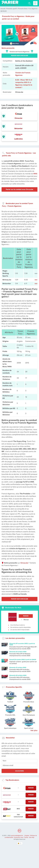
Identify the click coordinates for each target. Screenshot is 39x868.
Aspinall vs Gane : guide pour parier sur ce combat (23, 663)
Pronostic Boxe (29, 702)
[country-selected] (19, 843)
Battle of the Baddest (24, 61)
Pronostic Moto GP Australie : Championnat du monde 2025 (20, 670)
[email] (19, 765)
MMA (35, 174)
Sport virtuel (29, 728)
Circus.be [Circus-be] (24, 563)
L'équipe (27, 835)
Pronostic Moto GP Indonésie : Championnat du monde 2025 (20, 678)
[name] (19, 761)
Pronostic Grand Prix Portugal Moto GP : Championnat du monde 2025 (23, 648)
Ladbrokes (19, 139)
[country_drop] (21, 843)
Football (10, 702)
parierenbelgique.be (17, 835)
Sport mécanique (10, 728)
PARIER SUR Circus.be (20, 56)
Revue (25, 620)
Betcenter (19, 128)
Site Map (32, 837)
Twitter (26, 837)
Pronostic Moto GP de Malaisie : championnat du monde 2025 (20, 655)
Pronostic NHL (10, 715)
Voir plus (34, 730)
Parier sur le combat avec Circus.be (19, 189)
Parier (26, 616)
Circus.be (18, 118)
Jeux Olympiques (29, 715)
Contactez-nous (19, 837)
